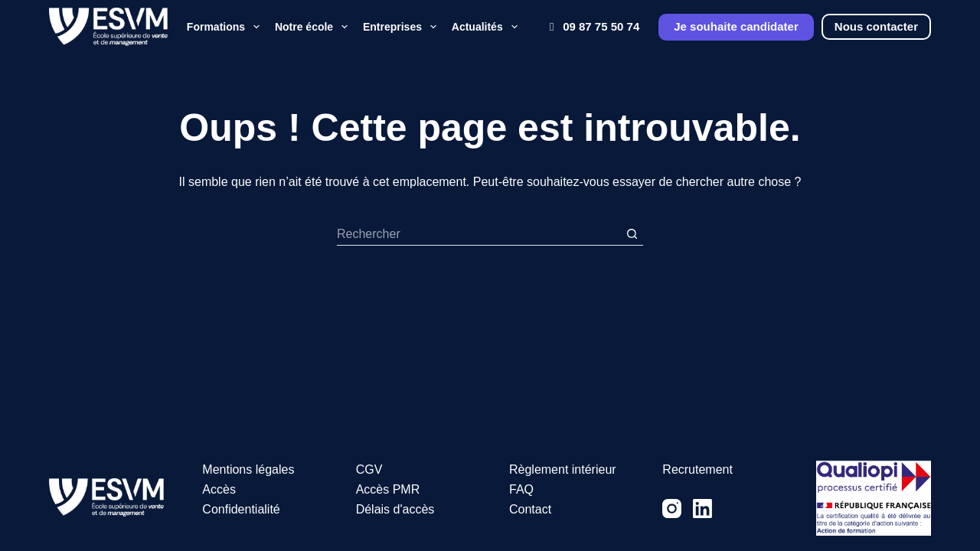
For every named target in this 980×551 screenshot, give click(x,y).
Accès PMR (388, 489)
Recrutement (697, 469)
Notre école (313, 27)
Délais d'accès (395, 509)
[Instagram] (672, 509)
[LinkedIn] (702, 509)
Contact (530, 509)
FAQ (521, 489)
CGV (369, 469)
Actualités (487, 27)
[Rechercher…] (479, 234)
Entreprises (402, 27)
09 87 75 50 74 (592, 26)
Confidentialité (241, 509)
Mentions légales (248, 469)
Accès (219, 489)
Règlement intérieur (563, 469)
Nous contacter (876, 26)
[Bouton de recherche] (632, 234)
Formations (225, 27)
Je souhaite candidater (736, 26)
